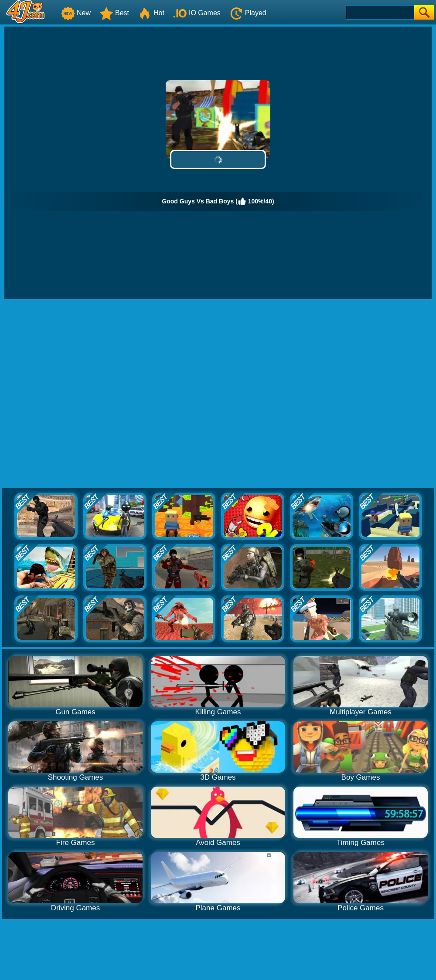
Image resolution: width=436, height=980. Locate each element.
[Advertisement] (91, 394)
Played (248, 13)
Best (114, 13)
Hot (151, 13)
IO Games (197, 13)
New (76, 13)
